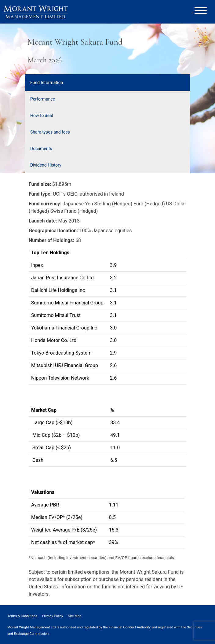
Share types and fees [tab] (50, 132)
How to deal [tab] (42, 116)
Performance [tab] (43, 99)
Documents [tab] (41, 149)
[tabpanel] (107, 371)
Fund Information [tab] (47, 83)
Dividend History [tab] (46, 165)
